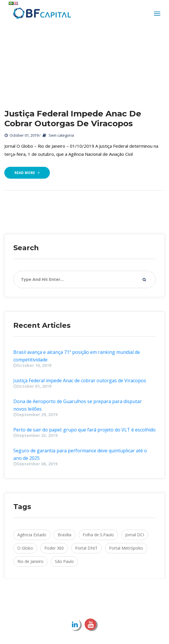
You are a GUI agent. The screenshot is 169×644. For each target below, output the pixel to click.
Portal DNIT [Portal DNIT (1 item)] (86, 548)
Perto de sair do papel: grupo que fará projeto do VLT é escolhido (84, 430)
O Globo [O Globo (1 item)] (25, 548)
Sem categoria (61, 136)
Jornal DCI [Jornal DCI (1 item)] (135, 535)
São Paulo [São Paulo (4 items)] (64, 562)
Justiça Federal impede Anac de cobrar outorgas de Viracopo (73, 119)
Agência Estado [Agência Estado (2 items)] (32, 535)
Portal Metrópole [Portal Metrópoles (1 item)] (126, 548)
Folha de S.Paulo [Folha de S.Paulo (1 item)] (98, 535)
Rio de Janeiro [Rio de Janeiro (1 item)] (30, 562)
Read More (27, 173)
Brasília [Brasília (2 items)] (64, 535)
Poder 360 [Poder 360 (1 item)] (54, 548)
